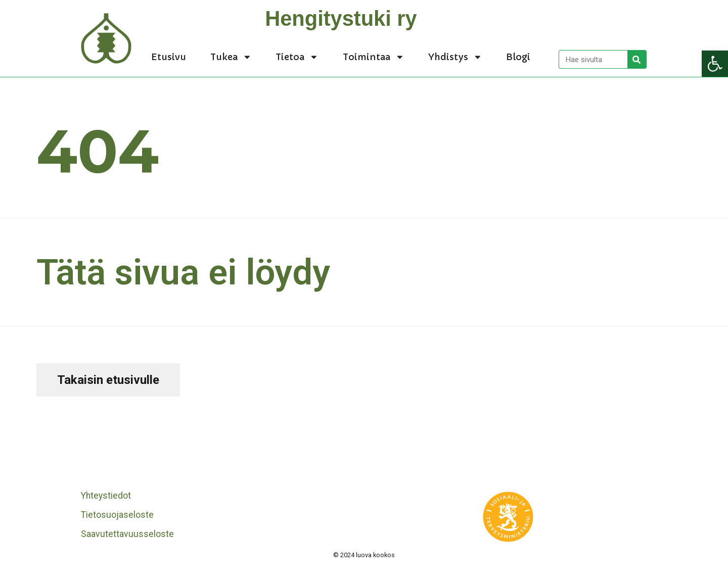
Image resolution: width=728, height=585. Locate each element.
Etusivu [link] (169, 57)
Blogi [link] (518, 57)
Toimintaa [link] (374, 57)
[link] (715, 64)
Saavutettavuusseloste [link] (127, 534)
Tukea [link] (231, 57)
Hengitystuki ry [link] (341, 18)
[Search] (637, 59)
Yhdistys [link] (455, 57)
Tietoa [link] (297, 57)
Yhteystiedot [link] (106, 496)
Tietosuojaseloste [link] (117, 515)
